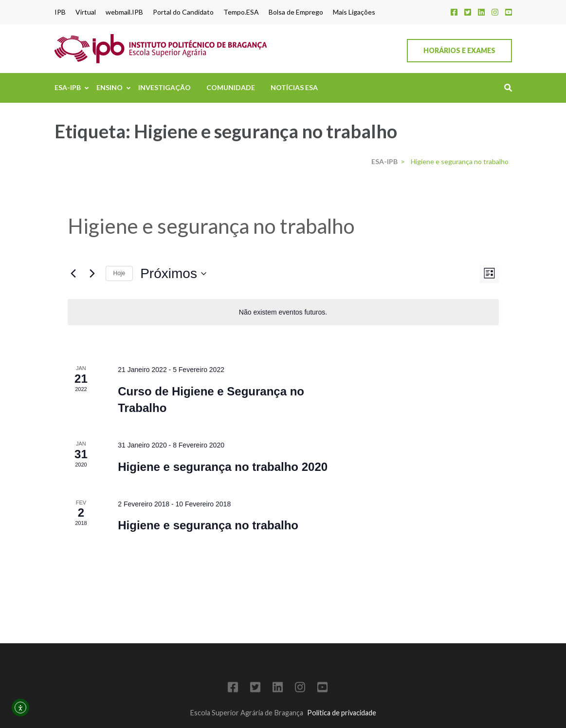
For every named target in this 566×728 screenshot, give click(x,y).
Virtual (86, 12)
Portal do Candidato (183, 12)
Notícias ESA (294, 87)
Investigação (164, 87)
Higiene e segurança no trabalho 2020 (223, 467)
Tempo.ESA (241, 12)
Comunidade (231, 87)
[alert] (283, 312)
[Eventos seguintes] (92, 274)
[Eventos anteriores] (73, 274)
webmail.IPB (124, 12)
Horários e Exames (459, 50)
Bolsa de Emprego (296, 12)
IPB (60, 12)
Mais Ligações (354, 12)
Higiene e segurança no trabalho (208, 525)
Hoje (119, 273)
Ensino (110, 87)
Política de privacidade (342, 713)
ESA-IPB (68, 87)
